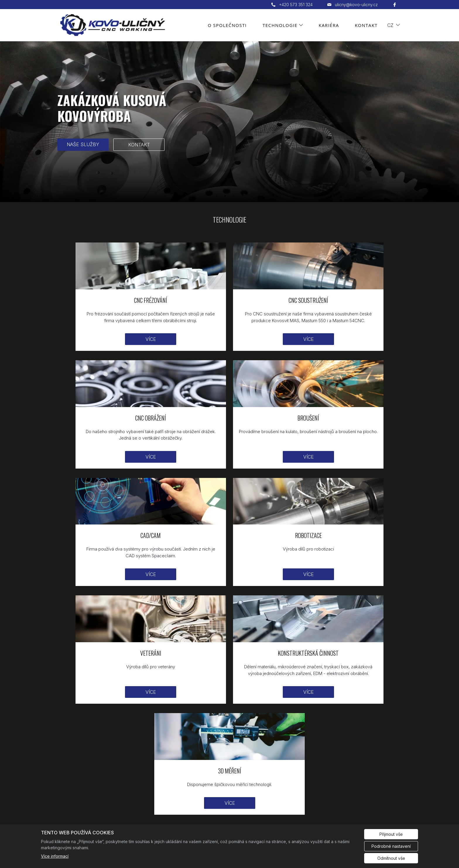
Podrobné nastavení (391, 846)
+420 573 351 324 (251, 774)
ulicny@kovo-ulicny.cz (256, 786)
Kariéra (329, 25)
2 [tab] (225, 196)
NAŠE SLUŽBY (83, 144)
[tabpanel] (229, 122)
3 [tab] (234, 196)
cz (390, 25)
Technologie (280, 25)
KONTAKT (139, 145)
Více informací (55, 856)
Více (112, 333)
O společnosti (227, 25)
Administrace (73, 819)
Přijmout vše (391, 834)
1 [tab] (216, 196)
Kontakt (366, 25)
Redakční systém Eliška (149, 819)
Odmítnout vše (391, 858)
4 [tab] (243, 196)
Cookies (106, 819)
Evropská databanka (377, 819)
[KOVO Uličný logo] (69, 761)
